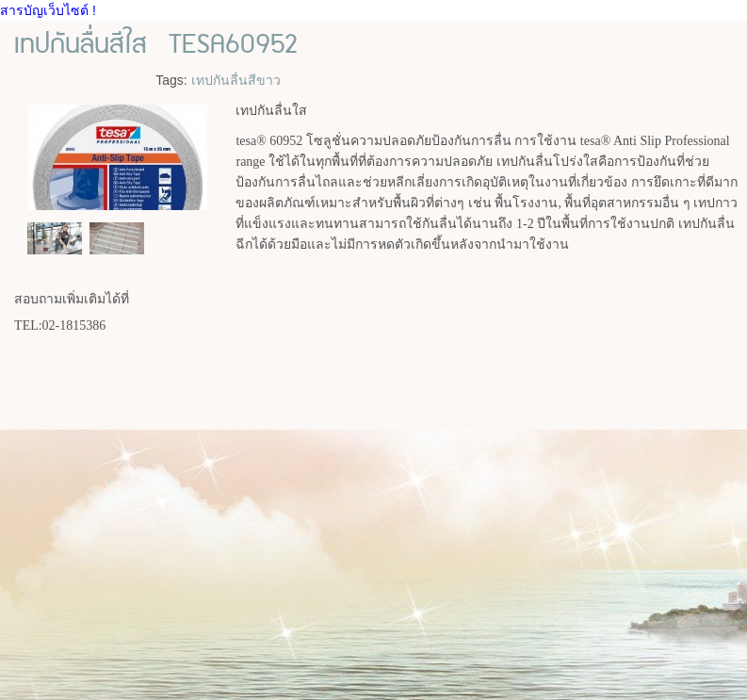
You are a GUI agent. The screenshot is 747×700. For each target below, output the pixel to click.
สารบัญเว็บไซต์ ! (48, 10)
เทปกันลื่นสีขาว (236, 80)
